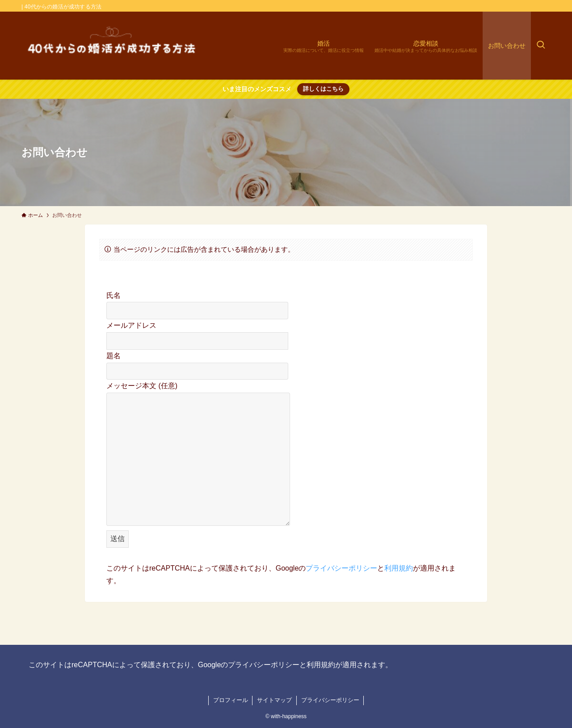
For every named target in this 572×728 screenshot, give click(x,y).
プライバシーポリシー (341, 568)
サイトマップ (274, 700)
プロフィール (231, 700)
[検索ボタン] (541, 46)
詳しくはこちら (323, 89)
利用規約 (399, 568)
